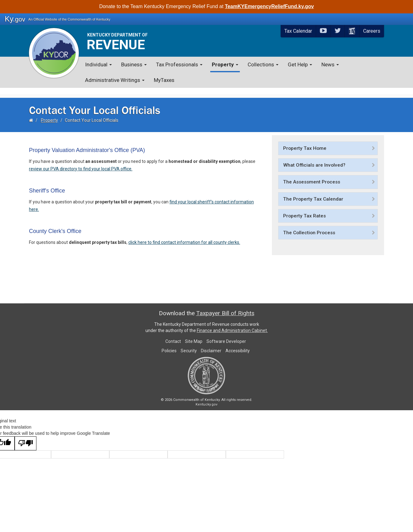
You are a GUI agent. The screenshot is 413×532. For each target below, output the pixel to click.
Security (189, 344)
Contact (173, 335)
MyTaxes (164, 80)
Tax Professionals (179, 64)
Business (134, 64)
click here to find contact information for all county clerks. (184, 236)
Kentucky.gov (206, 398)
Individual (98, 64)
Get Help (300, 64)
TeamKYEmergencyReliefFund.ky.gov (269, 6)
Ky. (15, 19)
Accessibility (238, 344)
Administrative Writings (115, 80)
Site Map (194, 335)
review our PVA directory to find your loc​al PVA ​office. (81, 163)
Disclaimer (211, 344)
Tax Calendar (298, 31)
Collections (263, 64)
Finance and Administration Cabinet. (232, 324)
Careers (372, 31)
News (330, 64)
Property (225, 64)
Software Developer (226, 335)
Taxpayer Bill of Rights (225, 307)
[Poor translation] (26, 437)
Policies (169, 344)
